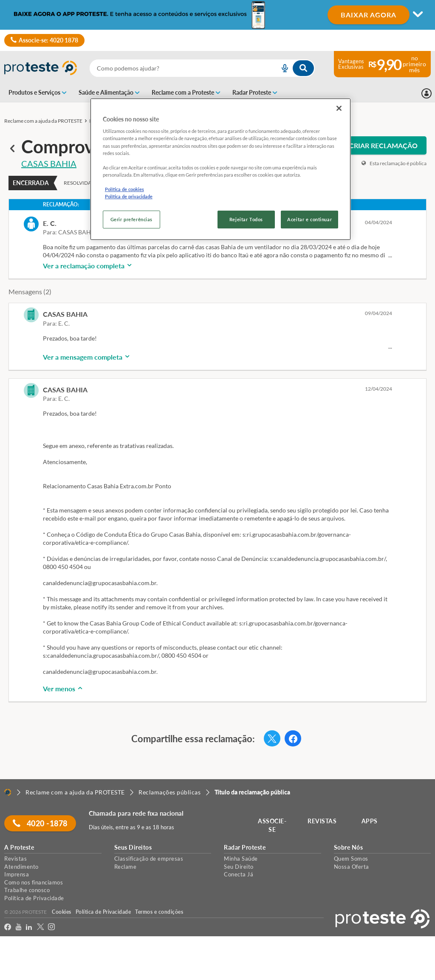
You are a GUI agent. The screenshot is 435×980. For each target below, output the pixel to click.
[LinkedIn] (29, 927)
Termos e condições (159, 912)
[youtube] (19, 927)
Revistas (16, 859)
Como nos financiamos (34, 882)
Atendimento (21, 867)
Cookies (62, 912)
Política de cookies (124, 189)
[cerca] (174, 68)
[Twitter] (41, 927)
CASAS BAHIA (49, 163)
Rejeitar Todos (246, 219)
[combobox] (202, 68)
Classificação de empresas (149, 859)
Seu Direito (239, 867)
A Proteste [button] (19, 848)
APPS (370, 821)
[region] (220, 169)
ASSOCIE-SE (273, 825)
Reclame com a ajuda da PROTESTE (43, 121)
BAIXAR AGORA (369, 15)
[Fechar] (339, 108)
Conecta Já (239, 874)
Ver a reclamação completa (88, 266)
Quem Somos (351, 859)
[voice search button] (282, 68)
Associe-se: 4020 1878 (44, 40)
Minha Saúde (241, 859)
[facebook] (8, 927)
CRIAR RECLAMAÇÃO (383, 145)
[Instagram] (52, 927)
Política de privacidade (129, 196)
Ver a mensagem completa (87, 357)
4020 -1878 (41, 823)
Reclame (126, 867)
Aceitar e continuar (309, 219)
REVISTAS (323, 821)
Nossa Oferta (352, 867)
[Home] (8, 792)
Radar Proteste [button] (245, 848)
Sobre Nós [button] (349, 848)
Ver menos (63, 689)
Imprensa (17, 874)
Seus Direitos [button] (133, 848)
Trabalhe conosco (27, 890)
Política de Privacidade (34, 898)
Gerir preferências (131, 219)
